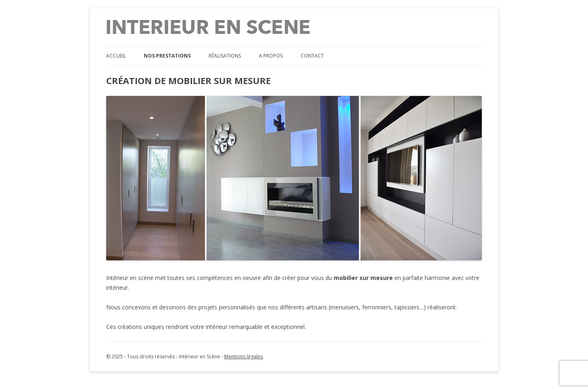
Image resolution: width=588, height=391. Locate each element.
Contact (312, 56)
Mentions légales (244, 357)
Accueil (116, 56)
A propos (271, 56)
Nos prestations (167, 56)
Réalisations (225, 56)
